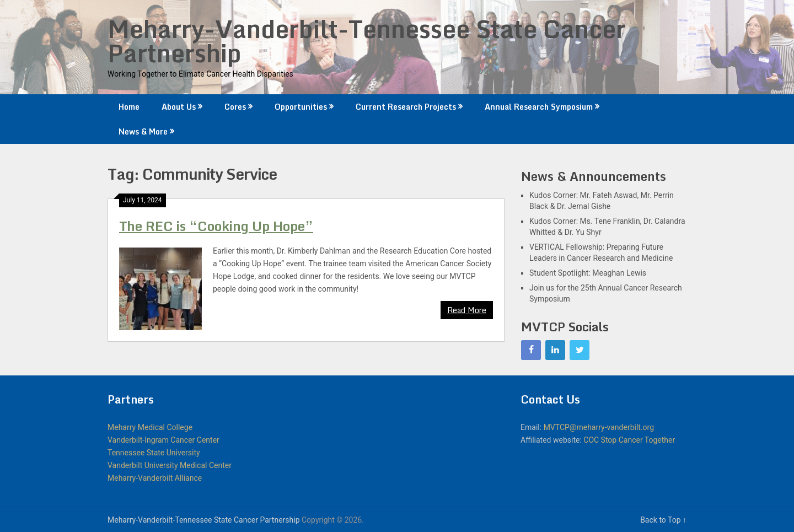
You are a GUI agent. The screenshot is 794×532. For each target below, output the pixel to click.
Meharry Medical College (150, 427)
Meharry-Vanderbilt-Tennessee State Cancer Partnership (367, 41)
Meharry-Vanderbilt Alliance (155, 478)
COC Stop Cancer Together (629, 440)
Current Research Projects (406, 107)
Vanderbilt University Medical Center (170, 465)
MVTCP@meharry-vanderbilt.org (599, 427)
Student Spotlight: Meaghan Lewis (588, 273)
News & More (143, 131)
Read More (467, 310)
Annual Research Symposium (539, 107)
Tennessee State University (154, 453)
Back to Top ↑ (663, 520)
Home (129, 107)
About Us (179, 107)
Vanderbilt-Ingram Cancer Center (163, 440)
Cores (235, 107)
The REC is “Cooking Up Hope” (216, 226)
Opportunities (301, 107)
